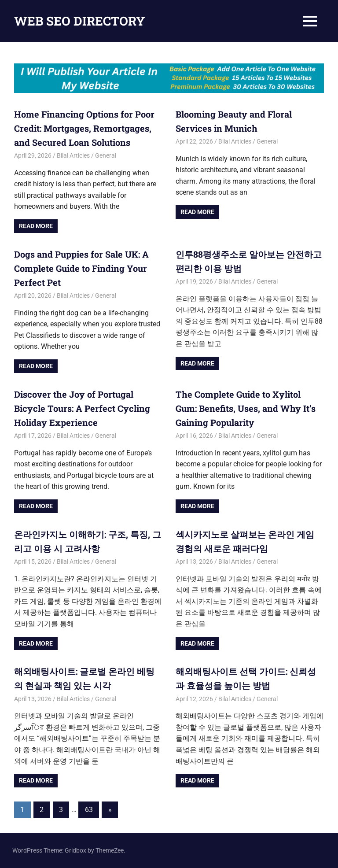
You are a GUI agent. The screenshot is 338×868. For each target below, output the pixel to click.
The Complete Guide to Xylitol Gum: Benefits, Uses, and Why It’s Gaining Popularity (246, 408)
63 (89, 810)
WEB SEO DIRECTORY (80, 21)
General (106, 155)
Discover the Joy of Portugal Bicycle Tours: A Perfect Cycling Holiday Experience (82, 408)
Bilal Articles (73, 155)
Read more (36, 226)
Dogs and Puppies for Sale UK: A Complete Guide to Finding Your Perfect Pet (81, 268)
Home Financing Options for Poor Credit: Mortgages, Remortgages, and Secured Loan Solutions (84, 128)
